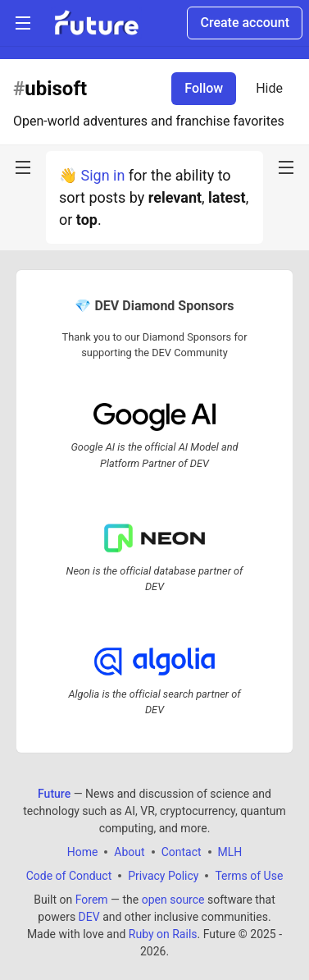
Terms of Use (249, 876)
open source (173, 900)
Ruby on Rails (163, 934)
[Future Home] (96, 23)
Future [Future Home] (54, 794)
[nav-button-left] (23, 167)
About (129, 852)
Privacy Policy (163, 876)
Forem (92, 900)
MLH (230, 852)
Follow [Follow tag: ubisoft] (204, 88)
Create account (245, 23)
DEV (89, 917)
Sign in (102, 175)
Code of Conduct (69, 876)
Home (83, 852)
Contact (182, 852)
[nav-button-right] (286, 167)
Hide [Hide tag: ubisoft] (269, 88)
